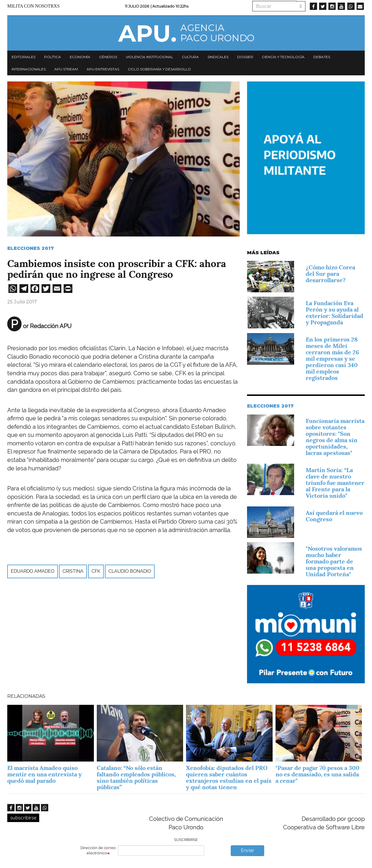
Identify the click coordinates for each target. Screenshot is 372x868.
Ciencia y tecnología (283, 57)
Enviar (248, 850)
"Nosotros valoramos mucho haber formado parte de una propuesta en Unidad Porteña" (334, 561)
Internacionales (29, 69)
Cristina (73, 571)
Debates (322, 57)
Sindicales (218, 57)
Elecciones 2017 (31, 248)
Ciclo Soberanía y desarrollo (159, 69)
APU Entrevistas (103, 69)
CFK (96, 571)
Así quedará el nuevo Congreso (334, 516)
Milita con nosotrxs (33, 6)
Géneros (108, 57)
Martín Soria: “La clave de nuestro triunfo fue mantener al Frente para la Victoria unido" (335, 483)
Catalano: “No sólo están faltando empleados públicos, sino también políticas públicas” (136, 778)
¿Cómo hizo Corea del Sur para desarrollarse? (330, 274)
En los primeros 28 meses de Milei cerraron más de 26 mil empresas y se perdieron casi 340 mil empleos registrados (332, 359)
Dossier (245, 57)
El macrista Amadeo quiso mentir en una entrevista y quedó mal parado (44, 774)
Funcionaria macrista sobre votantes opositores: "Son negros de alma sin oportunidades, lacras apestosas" (335, 437)
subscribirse (23, 818)
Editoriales (24, 57)
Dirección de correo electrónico (98, 851)
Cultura (190, 57)
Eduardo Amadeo (33, 571)
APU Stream (66, 69)
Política (53, 57)
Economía (80, 57)
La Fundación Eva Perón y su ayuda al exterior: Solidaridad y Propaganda (335, 313)
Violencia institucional (150, 57)
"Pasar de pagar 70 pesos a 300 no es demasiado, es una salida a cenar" (318, 774)
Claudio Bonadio (130, 571)
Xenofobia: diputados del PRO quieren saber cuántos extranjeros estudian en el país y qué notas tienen (229, 778)
